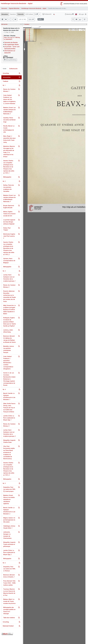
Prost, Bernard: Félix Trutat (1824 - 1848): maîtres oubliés (10, 583)
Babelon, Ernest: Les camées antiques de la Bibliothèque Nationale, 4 (9, 198)
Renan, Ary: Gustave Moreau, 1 (9, 90)
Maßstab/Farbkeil (8, 626)
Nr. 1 (4, 85)
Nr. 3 (4, 271)
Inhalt (5, 69)
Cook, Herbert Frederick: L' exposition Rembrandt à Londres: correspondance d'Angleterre (8, 363)
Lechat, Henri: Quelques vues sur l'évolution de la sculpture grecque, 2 (9, 433)
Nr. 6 (4, 563)
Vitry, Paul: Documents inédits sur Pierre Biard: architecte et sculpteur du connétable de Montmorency (9, 452)
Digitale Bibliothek (14, 8)
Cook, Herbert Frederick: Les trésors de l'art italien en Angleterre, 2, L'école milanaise (9, 99)
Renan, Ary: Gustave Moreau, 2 (9, 286)
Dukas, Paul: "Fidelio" (7, 229)
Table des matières (9, 618)
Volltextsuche (13, 69)
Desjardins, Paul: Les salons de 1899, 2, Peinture (9, 569)
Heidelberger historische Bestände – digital (17, 3)
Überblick (13, 14)
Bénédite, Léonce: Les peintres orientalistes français (9, 349)
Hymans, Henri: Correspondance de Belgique (9, 261)
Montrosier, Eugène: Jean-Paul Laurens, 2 (9, 236)
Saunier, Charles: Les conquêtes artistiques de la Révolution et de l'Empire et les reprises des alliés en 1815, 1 (9, 167)
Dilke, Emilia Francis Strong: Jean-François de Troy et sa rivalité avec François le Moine (9, 408)
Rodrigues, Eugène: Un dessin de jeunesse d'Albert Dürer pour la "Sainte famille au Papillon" (9, 322)
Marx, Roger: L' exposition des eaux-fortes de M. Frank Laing (10, 139)
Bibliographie (7, 177)
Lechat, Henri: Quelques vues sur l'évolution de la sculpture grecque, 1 (9, 278)
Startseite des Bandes (11, 42)
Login (81, 14)
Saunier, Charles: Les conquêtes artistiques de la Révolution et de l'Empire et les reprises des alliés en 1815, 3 (9, 469)
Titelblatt (5, 81)
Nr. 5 (4, 483)
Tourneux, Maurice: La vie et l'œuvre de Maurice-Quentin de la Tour (9, 592)
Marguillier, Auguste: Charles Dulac (9, 441)
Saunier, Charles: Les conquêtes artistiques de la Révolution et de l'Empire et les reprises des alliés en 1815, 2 (9, 248)
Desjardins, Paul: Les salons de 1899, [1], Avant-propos (9, 489)
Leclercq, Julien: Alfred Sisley (8, 331)
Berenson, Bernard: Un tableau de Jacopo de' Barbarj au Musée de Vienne (9, 339)
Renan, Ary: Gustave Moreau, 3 (9, 425)
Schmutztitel (7, 77)
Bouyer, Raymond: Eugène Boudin (9, 207)
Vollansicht (47, 14)
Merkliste (69, 14)
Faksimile (21, 14)
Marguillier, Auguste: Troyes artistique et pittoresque (9, 544)
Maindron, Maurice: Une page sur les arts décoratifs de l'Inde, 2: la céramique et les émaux (9, 151)
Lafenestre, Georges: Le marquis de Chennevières (7, 535)
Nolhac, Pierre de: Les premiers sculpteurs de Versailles (9, 188)
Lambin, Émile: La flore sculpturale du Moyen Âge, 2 (9, 552)
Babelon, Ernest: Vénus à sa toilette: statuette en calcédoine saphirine (9, 499)
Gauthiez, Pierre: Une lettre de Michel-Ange (10, 120)
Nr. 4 (4, 389)
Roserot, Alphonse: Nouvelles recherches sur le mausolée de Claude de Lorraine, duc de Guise (9, 296)
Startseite (4, 8)
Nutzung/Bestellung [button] (10, 60)
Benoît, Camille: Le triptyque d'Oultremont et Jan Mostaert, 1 (9, 396)
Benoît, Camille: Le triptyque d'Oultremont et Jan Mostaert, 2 (9, 511)
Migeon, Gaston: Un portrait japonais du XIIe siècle (9, 520)
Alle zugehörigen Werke (11, 45)
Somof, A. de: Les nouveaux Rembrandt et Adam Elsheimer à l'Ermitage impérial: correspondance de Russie (9, 379)
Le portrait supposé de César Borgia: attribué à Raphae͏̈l (9, 222)
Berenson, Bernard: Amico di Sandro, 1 (9, 576)
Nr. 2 (4, 181)
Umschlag (6, 73)
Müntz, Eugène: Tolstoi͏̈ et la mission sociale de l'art (9, 214)
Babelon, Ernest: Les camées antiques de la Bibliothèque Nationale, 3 (9, 111)
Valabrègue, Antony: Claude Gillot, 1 (9, 527)
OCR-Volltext (29, 14)
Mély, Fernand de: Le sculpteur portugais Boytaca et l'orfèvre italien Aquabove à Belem (9, 310)
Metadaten (5, 14)
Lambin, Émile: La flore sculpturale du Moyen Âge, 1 (9, 418)
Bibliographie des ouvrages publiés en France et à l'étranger (9, 611)
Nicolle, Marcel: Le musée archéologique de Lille (9, 129)
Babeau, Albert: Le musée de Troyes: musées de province (9, 601)
